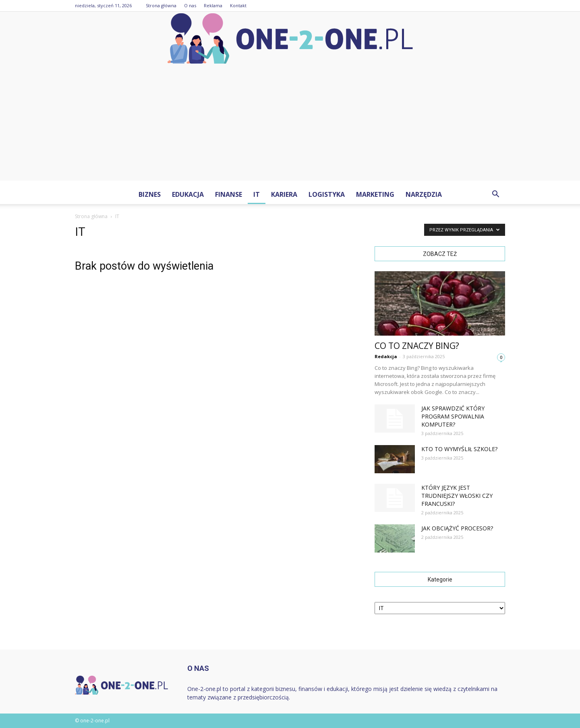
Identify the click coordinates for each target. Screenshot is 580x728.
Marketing (375, 194)
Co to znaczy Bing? (417, 346)
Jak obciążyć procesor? (457, 528)
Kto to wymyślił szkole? (459, 449)
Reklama (213, 5)
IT (257, 194)
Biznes (150, 194)
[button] (495, 194)
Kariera (284, 194)
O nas (190, 5)
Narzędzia (424, 194)
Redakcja (386, 356)
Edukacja (188, 194)
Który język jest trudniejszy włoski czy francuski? (457, 496)
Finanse (229, 194)
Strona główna (161, 5)
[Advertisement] (290, 124)
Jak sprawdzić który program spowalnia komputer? (453, 416)
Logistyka (327, 194)
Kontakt (238, 5)
